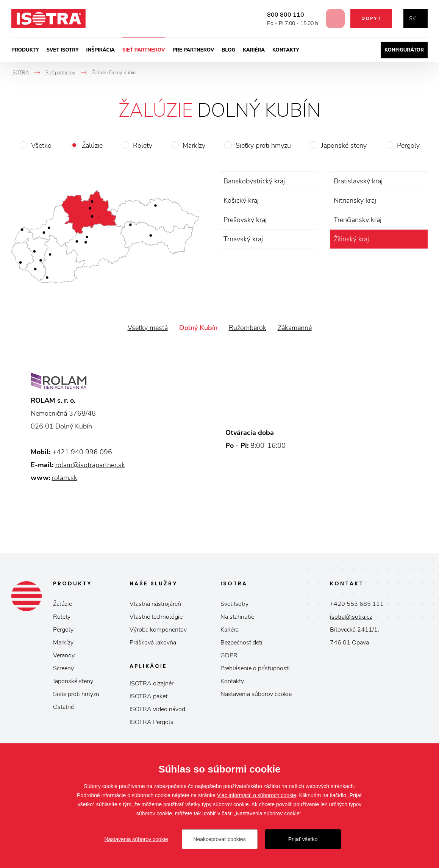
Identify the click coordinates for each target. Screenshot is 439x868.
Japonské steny (344, 145)
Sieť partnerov (144, 50)
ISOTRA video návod (157, 709)
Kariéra (254, 50)
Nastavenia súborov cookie (256, 694)
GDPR (229, 655)
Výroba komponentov (158, 630)
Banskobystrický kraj (254, 181)
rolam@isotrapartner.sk (90, 465)
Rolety (143, 145)
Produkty (25, 50)
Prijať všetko (303, 839)
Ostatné (63, 707)
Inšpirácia (100, 50)
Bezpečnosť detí (241, 643)
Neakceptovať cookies (219, 839)
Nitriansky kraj (355, 200)
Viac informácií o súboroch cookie (257, 795)
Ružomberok (248, 328)
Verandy (64, 655)
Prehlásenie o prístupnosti (255, 668)
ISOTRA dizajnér (152, 683)
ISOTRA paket (148, 696)
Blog (228, 50)
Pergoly (408, 145)
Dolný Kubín (198, 328)
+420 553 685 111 (357, 604)
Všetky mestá (148, 328)
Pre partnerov (193, 50)
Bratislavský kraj (358, 181)
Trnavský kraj (243, 239)
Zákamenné (295, 328)
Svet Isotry (234, 604)
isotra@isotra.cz (351, 617)
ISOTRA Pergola (152, 722)
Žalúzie (92, 145)
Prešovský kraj (245, 220)
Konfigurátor (404, 50)
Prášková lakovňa (153, 643)
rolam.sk (65, 478)
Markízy (194, 145)
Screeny (63, 668)
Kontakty (286, 50)
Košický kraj (241, 200)
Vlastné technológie (156, 617)
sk (412, 18)
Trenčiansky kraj (358, 220)
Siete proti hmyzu (76, 694)
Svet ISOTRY (63, 50)
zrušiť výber (421, 239)
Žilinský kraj (351, 239)
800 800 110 (280, 15)
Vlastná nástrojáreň (155, 604)
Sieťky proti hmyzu (263, 145)
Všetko (41, 145)
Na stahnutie (237, 617)
